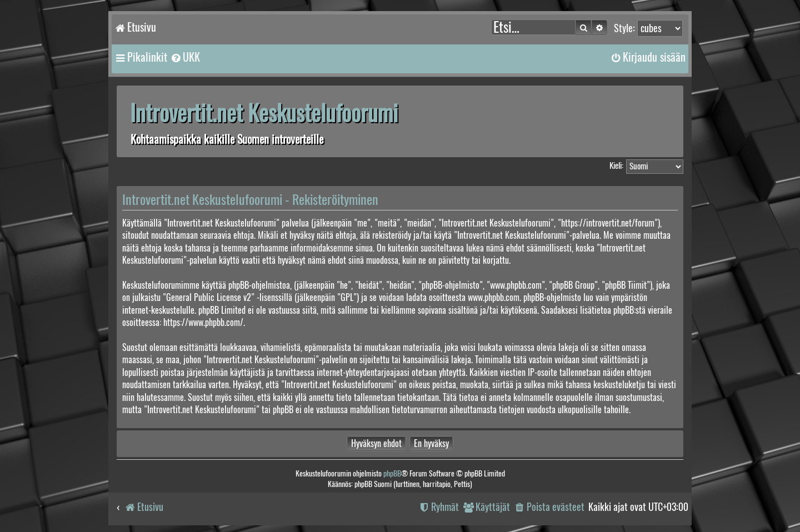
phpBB (392, 473)
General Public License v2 (209, 297)
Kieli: (616, 165)
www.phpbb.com (494, 297)
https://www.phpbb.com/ (203, 322)
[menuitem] (185, 57)
